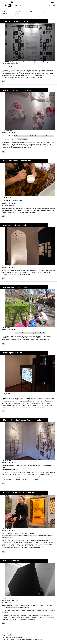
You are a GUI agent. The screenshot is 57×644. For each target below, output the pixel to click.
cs (53, 5)
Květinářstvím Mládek (22, 139)
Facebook (49, 2)
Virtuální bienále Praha (18, 13)
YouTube (52, 2)
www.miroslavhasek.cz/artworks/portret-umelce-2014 (30, 333)
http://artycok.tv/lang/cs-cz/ (10, 469)
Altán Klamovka (5, 13)
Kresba (30, 12)
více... (3, 81)
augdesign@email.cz (17, 638)
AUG (43, 12)
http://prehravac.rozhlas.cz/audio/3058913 (18, 607)
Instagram (54, 2)
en (55, 5)
